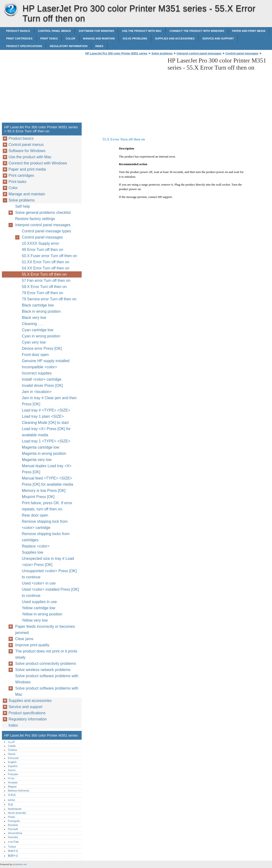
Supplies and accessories (175, 38)
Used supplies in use (39, 602)
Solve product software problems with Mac (47, 691)
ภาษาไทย (13, 842)
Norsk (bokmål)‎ (17, 813)
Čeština (12, 750)
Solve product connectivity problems (46, 664)
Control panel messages (242, 53)
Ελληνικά (13, 758)
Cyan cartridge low (38, 330)
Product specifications (24, 46)
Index (99, 46)
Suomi (12, 770)
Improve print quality (32, 645)
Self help (23, 206)
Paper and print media (249, 31)
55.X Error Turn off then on (44, 274)
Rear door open (35, 515)
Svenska (13, 837)
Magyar (12, 786)
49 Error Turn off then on (42, 250)
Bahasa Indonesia (19, 791)
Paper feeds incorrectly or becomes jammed (45, 630)
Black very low (34, 318)
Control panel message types (46, 231)
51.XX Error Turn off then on (46, 262)
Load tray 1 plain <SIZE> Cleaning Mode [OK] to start (45, 420)
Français (13, 774)
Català (12, 746)
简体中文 (13, 851)
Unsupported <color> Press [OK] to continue (49, 574)
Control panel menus (54, 31)
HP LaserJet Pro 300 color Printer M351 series (11, 10)
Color (70, 38)
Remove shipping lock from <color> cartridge (45, 525)
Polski (11, 817)
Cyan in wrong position (41, 336)
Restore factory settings (35, 219)
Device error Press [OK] (42, 348)
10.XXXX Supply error (40, 243)
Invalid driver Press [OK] (42, 386)
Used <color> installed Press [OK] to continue (50, 592)
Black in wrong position (41, 311)
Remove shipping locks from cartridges (46, 537)
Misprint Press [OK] (38, 497)
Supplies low (33, 552)
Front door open (35, 355)
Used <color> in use (39, 583)
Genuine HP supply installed (46, 361)
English (12, 762)
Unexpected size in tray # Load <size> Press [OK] (48, 562)
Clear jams (24, 639)
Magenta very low (37, 460)
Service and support (218, 38)
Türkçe (12, 847)
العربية (11, 742)
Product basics (18, 31)
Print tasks (49, 38)
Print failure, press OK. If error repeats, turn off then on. (47, 506)
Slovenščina (15, 833)
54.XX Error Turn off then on (46, 268)
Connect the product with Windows (197, 31)
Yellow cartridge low (39, 608)
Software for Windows (96, 31)
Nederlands (15, 809)
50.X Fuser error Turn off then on (49, 256)
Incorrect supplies (37, 373)
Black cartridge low (38, 305)
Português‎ (14, 821)
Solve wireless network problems (43, 670)
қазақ (11, 800)
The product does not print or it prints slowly (46, 654)
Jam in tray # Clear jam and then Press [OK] (49, 401)
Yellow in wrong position (42, 614)
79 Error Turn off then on (42, 293)
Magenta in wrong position (44, 453)
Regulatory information (69, 46)
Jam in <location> (37, 392)
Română (13, 825)
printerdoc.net (20, 864)
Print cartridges (19, 38)
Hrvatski (13, 782)
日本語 (12, 795)
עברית (11, 778)
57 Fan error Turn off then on (46, 281)
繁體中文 (13, 856)
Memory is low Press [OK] (44, 491)
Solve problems (135, 38)
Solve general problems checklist (43, 213)
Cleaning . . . (33, 324)
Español (13, 766)
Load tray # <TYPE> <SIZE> (46, 410)
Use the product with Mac (142, 31)
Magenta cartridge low (40, 447)
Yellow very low (35, 620)
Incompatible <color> (40, 367)
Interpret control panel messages (199, 53)
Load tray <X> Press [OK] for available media (46, 432)
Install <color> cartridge (42, 379)
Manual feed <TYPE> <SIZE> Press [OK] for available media (47, 481)
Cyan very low (34, 342)
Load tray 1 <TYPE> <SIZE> (46, 441)
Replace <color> (36, 546)
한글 (10, 804)
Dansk (12, 754)
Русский (13, 829)
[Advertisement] (124, 90)
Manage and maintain (99, 38)
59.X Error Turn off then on (44, 287)
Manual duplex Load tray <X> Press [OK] (47, 469)
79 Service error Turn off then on (49, 299)
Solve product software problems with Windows (47, 679)
